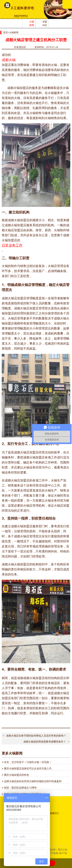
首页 (6, 32)
